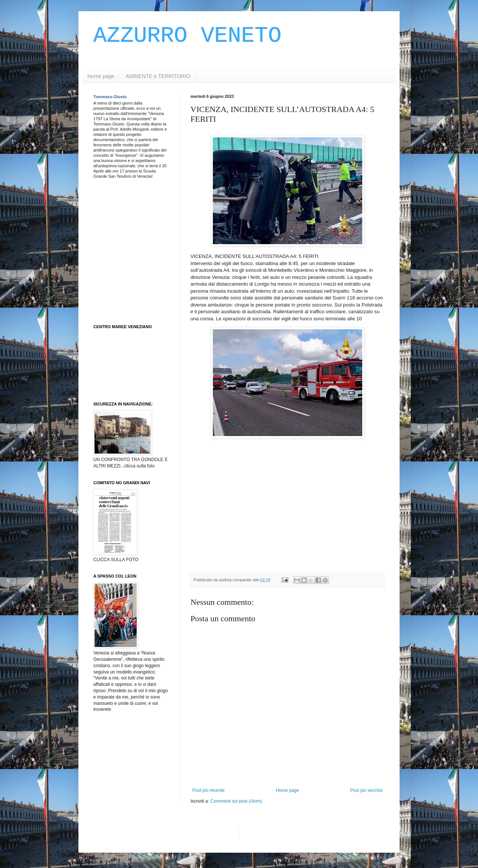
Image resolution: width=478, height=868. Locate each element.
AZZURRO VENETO (187, 36)
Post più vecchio (367, 790)
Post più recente (209, 790)
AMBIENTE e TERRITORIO (158, 76)
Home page (101, 76)
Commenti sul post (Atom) (236, 801)
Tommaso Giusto (110, 97)
